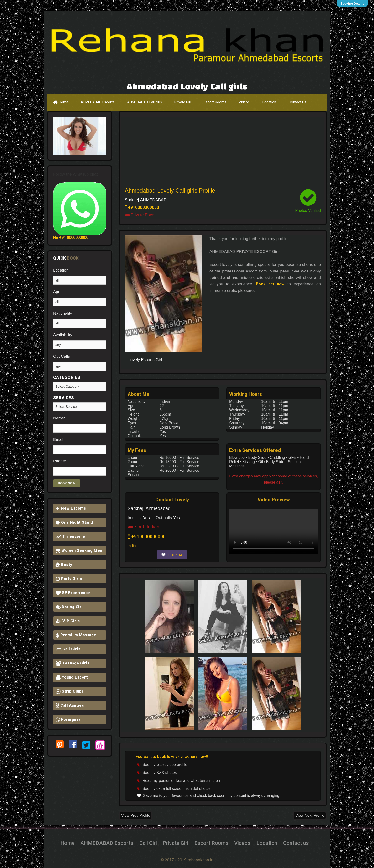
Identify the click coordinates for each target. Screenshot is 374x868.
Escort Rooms (215, 102)
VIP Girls (68, 621)
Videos (244, 102)
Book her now (270, 284)
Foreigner (68, 719)
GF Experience (73, 593)
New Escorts (71, 508)
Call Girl (148, 843)
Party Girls (69, 579)
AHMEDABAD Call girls (145, 102)
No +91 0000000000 (71, 238)
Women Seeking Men (79, 551)
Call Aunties (70, 705)
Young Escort (72, 677)
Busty (64, 565)
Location (269, 102)
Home (61, 102)
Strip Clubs (70, 691)
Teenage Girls (73, 663)
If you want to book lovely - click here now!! (170, 756)
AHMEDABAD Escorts (98, 102)
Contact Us (297, 102)
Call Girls (68, 649)
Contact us (296, 843)
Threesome (70, 536)
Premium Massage (76, 635)
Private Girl (183, 102)
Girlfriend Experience (80, 407)
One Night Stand (74, 522)
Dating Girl (69, 607)
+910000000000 (142, 207)
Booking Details (353, 3)
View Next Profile (310, 815)
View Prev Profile (136, 815)
